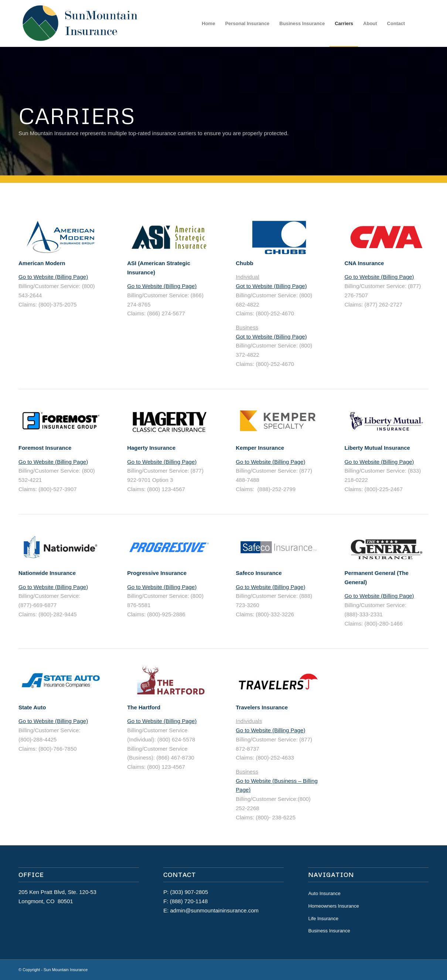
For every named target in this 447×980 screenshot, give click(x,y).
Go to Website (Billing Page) (53, 277)
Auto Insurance (324, 893)
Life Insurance (323, 919)
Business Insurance (329, 931)
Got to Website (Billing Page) (271, 286)
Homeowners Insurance (333, 906)
